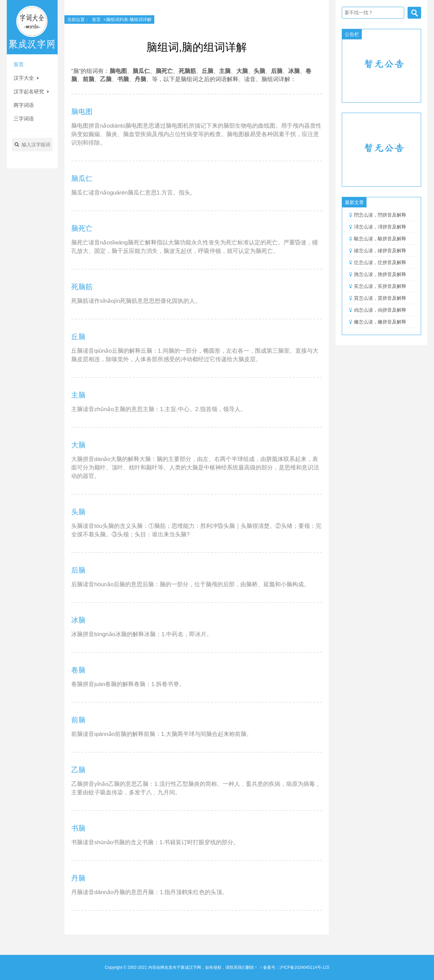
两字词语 (24, 105)
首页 (19, 64)
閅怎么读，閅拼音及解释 (380, 215)
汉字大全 (26, 78)
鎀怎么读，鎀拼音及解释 (380, 322)
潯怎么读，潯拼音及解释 (380, 227)
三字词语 (24, 119)
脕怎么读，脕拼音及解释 (380, 274)
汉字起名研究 (31, 91)
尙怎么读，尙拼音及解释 (380, 310)
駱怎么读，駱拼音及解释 (380, 239)
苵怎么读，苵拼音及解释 (380, 286)
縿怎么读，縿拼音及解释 (380, 251)
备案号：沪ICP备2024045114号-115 (296, 967)
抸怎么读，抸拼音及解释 (380, 262)
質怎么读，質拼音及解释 (380, 298)
